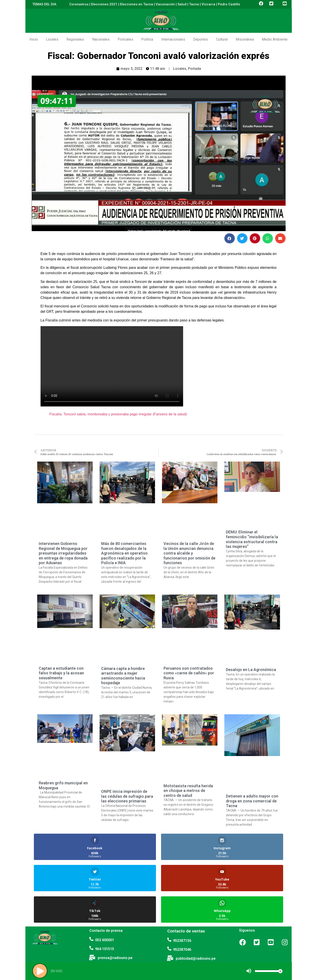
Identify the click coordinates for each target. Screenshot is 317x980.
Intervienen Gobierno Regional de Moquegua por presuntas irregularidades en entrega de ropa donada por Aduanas (63, 553)
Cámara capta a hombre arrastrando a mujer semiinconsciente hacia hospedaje (123, 676)
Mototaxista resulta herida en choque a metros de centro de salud (188, 791)
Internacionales (173, 39)
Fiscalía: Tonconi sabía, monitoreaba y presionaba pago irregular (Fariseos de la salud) (118, 414)
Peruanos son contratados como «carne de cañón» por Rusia (189, 673)
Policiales (125, 39)
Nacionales (101, 39)
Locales (52, 39)
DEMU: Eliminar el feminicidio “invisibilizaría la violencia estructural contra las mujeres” (252, 539)
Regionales (75, 39)
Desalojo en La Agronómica (251, 670)
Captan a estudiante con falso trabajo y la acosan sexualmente (61, 673)
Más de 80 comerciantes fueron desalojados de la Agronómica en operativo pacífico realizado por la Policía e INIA (124, 553)
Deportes (200, 39)
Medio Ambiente (275, 39)
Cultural (222, 39)
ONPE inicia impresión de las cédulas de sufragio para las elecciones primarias (127, 796)
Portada (194, 69)
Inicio (34, 39)
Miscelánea (245, 39)
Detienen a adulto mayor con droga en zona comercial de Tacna (252, 801)
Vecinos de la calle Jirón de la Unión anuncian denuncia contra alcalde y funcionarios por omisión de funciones (189, 553)
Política (147, 39)
